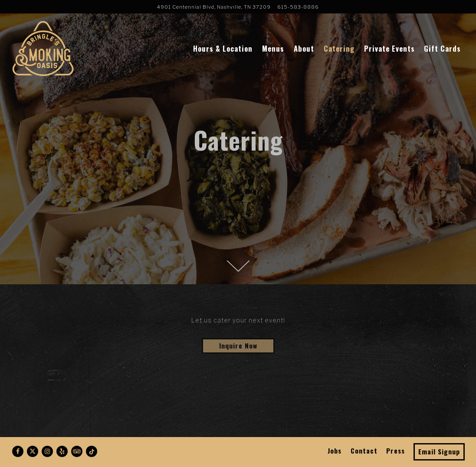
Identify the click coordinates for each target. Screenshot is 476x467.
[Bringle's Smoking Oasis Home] (43, 48)
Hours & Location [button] (223, 48)
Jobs (335, 451)
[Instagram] (47, 451)
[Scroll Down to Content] (238, 266)
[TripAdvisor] (77, 451)
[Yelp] (62, 451)
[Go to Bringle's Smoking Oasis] (214, 7)
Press (396, 451)
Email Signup (439, 451)
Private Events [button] (389, 48)
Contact (364, 451)
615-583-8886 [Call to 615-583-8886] (298, 7)
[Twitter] (33, 451)
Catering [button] (339, 48)
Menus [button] (273, 48)
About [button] (304, 48)
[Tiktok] (92, 451)
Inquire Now (238, 345)
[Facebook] (18, 451)
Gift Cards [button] (442, 48)
